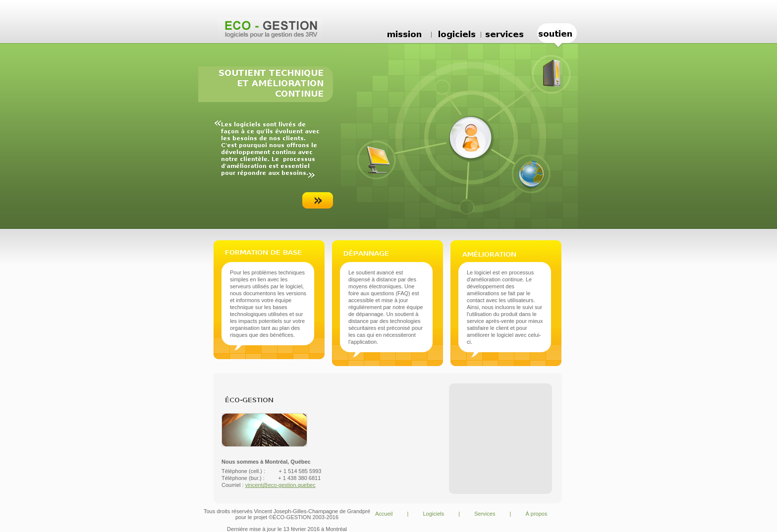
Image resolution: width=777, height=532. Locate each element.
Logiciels (433, 514)
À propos (536, 514)
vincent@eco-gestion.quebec (280, 485)
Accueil (384, 514)
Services (485, 514)
